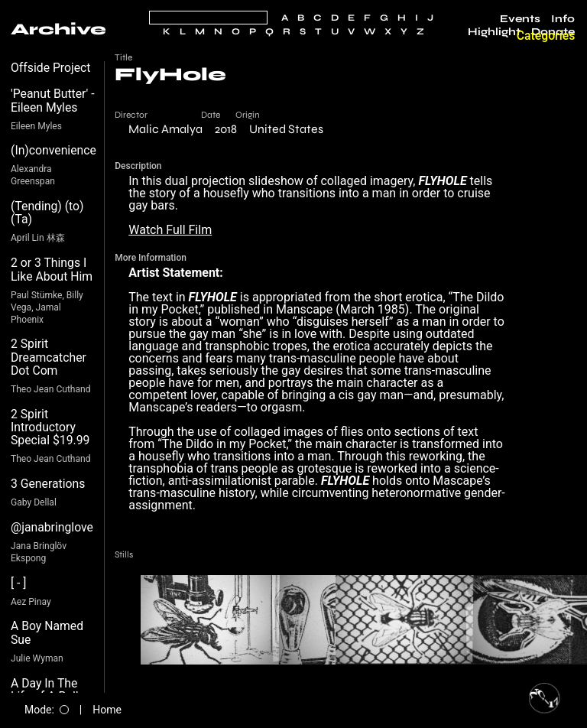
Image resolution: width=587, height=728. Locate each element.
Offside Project (51, 68)
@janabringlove (52, 527)
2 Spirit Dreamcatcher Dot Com (49, 357)
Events (520, 19)
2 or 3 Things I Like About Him (52, 270)
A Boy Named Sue (47, 633)
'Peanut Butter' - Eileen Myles (53, 101)
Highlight (494, 32)
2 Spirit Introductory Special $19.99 (50, 427)
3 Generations (48, 484)
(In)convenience (54, 150)
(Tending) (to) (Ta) (47, 213)
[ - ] (19, 583)
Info (563, 19)
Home (107, 710)
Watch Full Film (170, 230)
